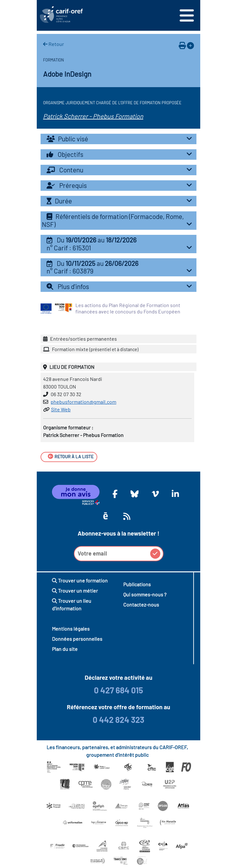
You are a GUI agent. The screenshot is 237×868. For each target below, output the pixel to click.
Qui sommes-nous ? (145, 594)
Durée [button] (121, 201)
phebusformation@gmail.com (83, 402)
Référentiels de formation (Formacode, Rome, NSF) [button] (118, 220)
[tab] (118, 139)
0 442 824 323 (118, 720)
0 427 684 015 (118, 690)
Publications (137, 584)
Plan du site (65, 649)
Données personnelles (77, 639)
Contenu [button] (121, 170)
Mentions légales (71, 629)
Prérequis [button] (121, 185)
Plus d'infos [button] (121, 286)
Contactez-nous (141, 604)
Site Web (61, 409)
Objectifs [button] (121, 154)
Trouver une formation (80, 580)
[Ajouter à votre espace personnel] (190, 45)
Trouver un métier (75, 591)
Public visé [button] (121, 139)
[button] (118, 244)
